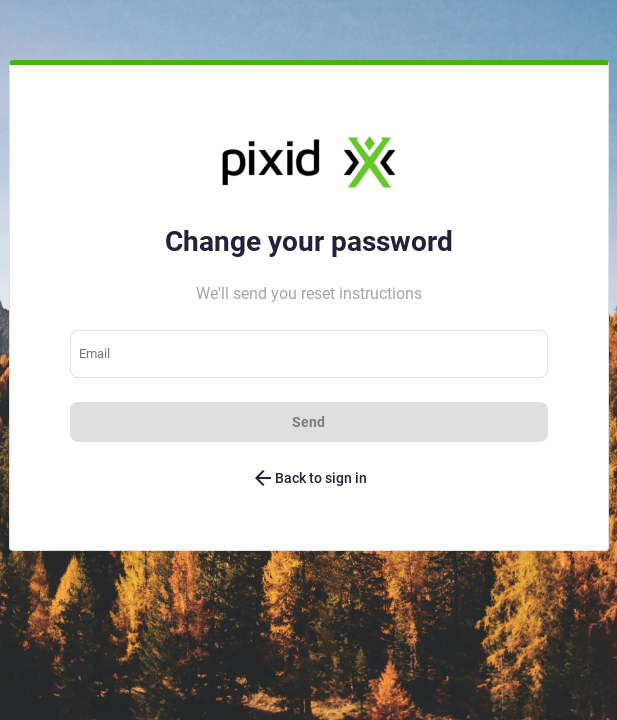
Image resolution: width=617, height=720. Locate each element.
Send (308, 422)
